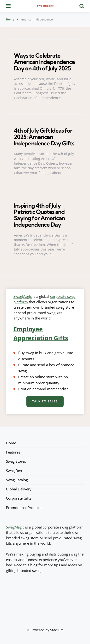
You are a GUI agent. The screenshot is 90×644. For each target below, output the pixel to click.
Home (10, 19)
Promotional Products (24, 508)
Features (13, 452)
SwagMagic (23, 296)
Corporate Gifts (19, 498)
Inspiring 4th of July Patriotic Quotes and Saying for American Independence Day (39, 215)
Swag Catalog (17, 480)
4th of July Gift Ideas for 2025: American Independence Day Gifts (44, 137)
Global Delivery (19, 489)
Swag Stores (16, 461)
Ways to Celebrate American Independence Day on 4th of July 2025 (44, 62)
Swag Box (14, 471)
